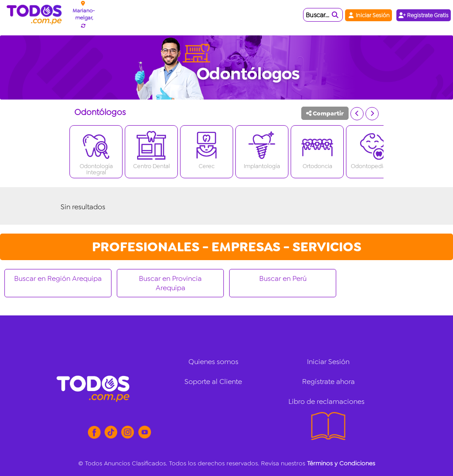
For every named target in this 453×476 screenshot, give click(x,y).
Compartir (325, 113)
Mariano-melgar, (84, 14)
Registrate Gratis (424, 15)
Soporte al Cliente (213, 382)
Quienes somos (213, 362)
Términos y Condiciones (341, 463)
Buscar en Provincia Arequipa (170, 283)
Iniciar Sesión (369, 15)
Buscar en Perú (283, 278)
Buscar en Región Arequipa (58, 278)
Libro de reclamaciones (326, 401)
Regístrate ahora (328, 382)
